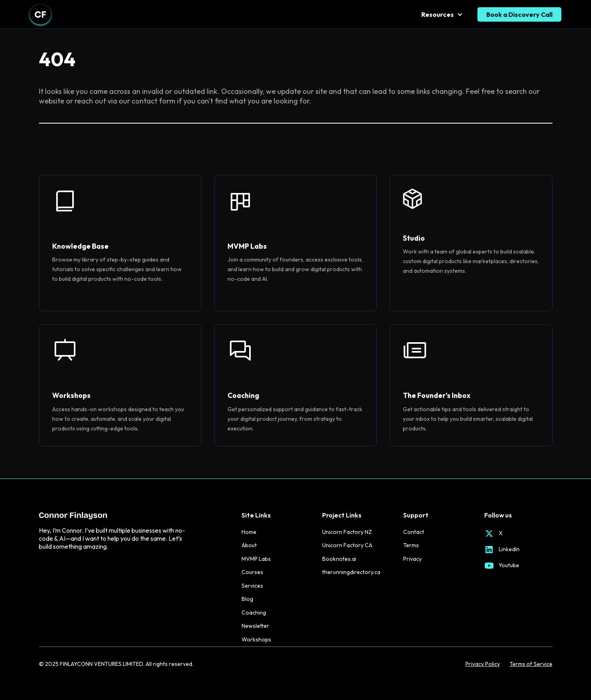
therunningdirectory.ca (351, 572)
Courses (252, 572)
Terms (411, 545)
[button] (443, 14)
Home (249, 532)
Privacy (412, 559)
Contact (414, 532)
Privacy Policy (483, 664)
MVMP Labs (256, 559)
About (249, 545)
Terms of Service (531, 664)
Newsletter (255, 626)
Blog (247, 599)
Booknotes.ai (339, 559)
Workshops (256, 639)
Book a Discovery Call (519, 14)
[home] (40, 14)
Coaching (254, 613)
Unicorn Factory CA (347, 545)
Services (252, 586)
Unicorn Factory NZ (347, 532)
